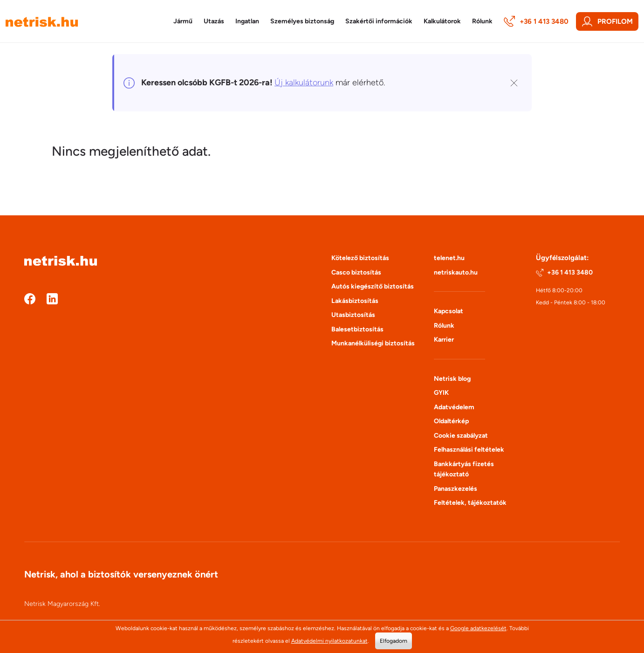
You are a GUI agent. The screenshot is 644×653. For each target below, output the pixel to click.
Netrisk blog (452, 379)
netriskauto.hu (456, 272)
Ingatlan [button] (247, 21)
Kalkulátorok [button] (442, 21)
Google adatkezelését (478, 628)
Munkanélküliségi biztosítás (373, 343)
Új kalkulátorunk (304, 82)
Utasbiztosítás (353, 315)
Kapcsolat (449, 311)
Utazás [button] (214, 21)
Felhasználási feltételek (469, 450)
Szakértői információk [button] (379, 21)
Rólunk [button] (482, 21)
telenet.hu (449, 258)
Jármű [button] (183, 21)
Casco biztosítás (356, 272)
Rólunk (444, 326)
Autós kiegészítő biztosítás (373, 286)
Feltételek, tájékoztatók (470, 503)
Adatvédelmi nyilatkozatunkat (329, 641)
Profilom (607, 21)
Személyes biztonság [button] (302, 21)
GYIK (441, 393)
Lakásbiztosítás (355, 301)
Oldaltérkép (451, 421)
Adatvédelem (454, 407)
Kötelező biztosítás (360, 258)
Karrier (444, 340)
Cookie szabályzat (461, 436)
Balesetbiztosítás (357, 329)
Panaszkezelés (456, 489)
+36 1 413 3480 (536, 21)
